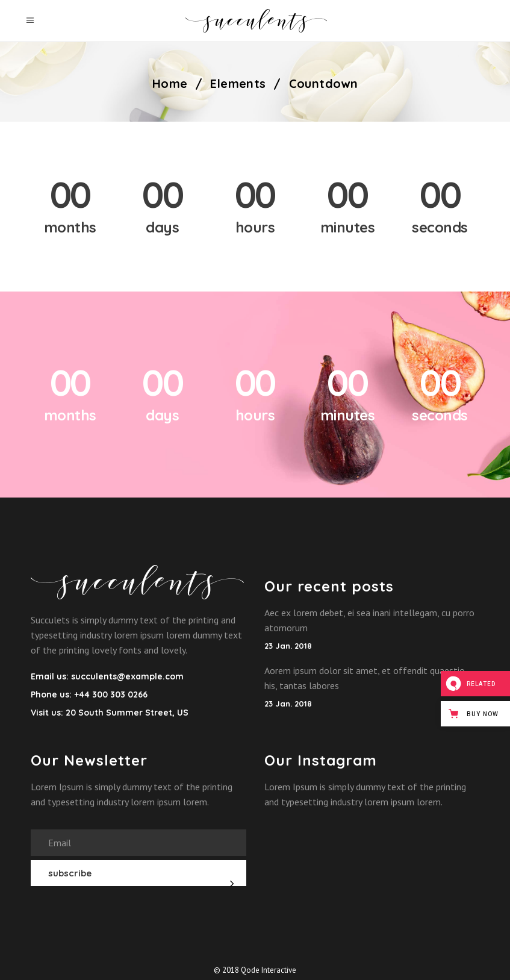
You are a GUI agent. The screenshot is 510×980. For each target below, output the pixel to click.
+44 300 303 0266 (110, 694)
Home (170, 84)
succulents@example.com (127, 676)
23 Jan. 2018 (288, 646)
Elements (238, 84)
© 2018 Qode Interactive (255, 970)
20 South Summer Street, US (127, 713)
